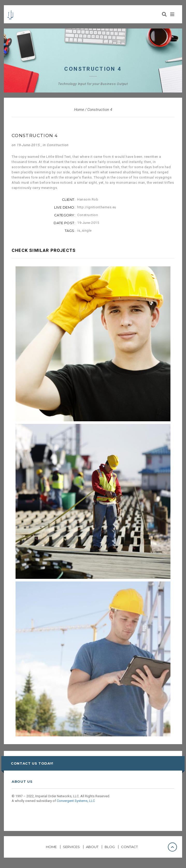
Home (79, 110)
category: (65, 215)
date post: (64, 223)
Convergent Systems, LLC (76, 801)
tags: (70, 231)
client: (69, 200)
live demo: (65, 207)
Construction (58, 145)
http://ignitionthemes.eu (97, 207)
